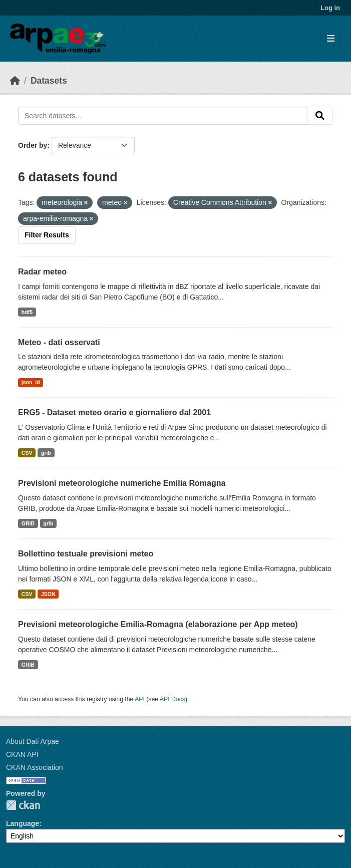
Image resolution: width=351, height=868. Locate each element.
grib (46, 453)
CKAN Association (35, 767)
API (140, 699)
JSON (48, 594)
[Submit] (320, 116)
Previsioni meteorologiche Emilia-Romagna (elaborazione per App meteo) (158, 624)
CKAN (23, 805)
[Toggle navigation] (331, 39)
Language (23, 823)
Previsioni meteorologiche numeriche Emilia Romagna (122, 483)
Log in (330, 8)
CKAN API (22, 754)
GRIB (28, 523)
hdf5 (27, 312)
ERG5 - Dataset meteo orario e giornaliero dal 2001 (114, 412)
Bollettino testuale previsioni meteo (86, 554)
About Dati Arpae (33, 741)
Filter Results (47, 235)
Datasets (49, 81)
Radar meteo (42, 272)
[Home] (15, 81)
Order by (33, 145)
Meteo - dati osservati (59, 342)
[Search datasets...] (163, 116)
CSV (27, 453)
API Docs (172, 699)
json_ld (31, 382)
